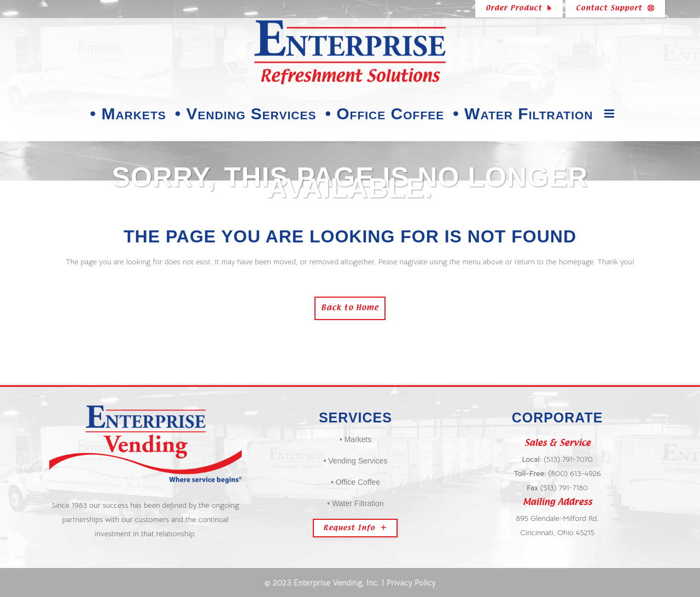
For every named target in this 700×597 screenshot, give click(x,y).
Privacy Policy (411, 582)
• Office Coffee (355, 482)
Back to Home (350, 308)
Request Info (355, 528)
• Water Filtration (355, 503)
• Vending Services (355, 461)
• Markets (356, 439)
